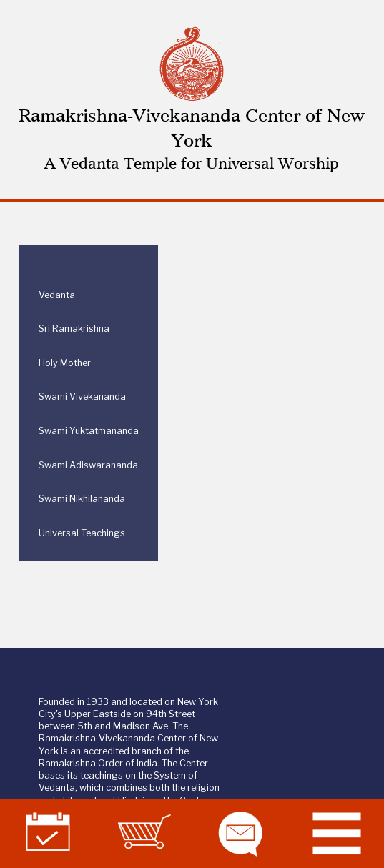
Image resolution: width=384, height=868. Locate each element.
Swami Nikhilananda (82, 499)
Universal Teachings (82, 533)
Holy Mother (65, 363)
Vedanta (57, 295)
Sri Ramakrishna (74, 329)
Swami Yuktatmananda (89, 431)
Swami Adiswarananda (88, 465)
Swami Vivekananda (82, 396)
